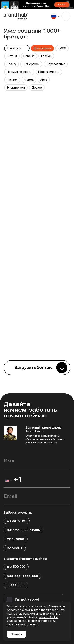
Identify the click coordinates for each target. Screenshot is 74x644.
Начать (62, 4)
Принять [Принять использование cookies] (16, 634)
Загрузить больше (34, 368)
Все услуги (14, 48)
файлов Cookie (48, 617)
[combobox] (8, 482)
